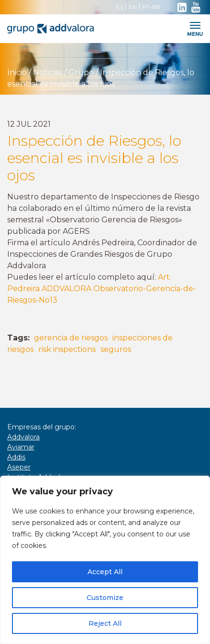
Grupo (81, 72)
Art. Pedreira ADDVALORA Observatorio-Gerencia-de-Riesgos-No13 (102, 289)
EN (133, 7)
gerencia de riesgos (71, 338)
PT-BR (151, 7)
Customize (105, 598)
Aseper (19, 467)
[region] (105, 560)
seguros (116, 349)
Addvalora (23, 437)
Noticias (48, 72)
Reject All (105, 623)
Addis (16, 457)
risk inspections (67, 349)
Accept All (105, 572)
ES (120, 7)
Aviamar (21, 447)
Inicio (17, 72)
